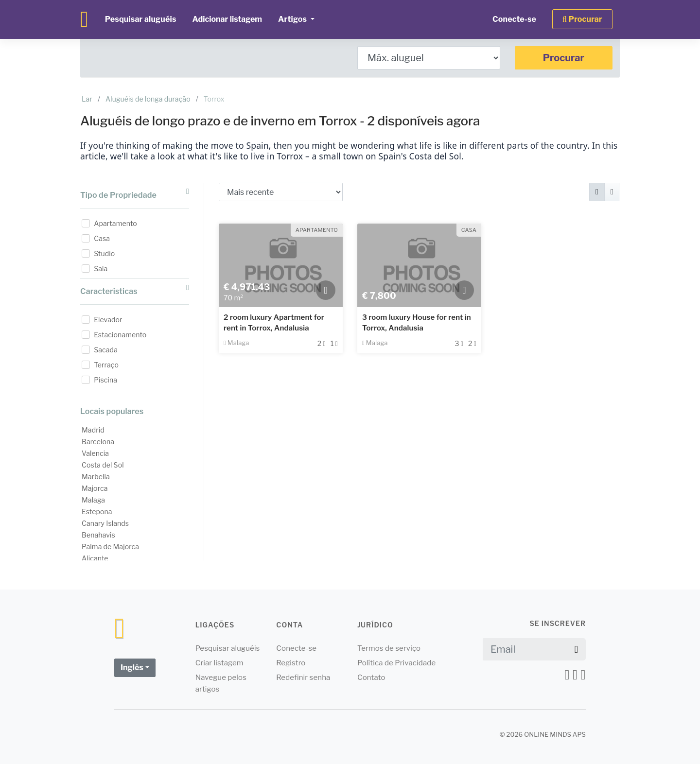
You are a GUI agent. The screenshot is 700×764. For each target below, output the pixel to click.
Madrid (93, 430)
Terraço (106, 365)
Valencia (95, 453)
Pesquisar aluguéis (141, 19)
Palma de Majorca (110, 547)
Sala (101, 269)
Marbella (96, 477)
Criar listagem (219, 663)
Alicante (95, 558)
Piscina (105, 380)
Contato (371, 677)
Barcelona (98, 442)
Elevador (108, 320)
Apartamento (115, 223)
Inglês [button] (132, 668)
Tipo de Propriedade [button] (135, 194)
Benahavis (98, 535)
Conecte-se (514, 19)
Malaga (93, 500)
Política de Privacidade (396, 663)
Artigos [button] (293, 19)
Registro (291, 663)
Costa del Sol (103, 465)
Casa (102, 238)
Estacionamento (120, 335)
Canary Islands (105, 523)
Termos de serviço (389, 648)
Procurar (564, 58)
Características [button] (135, 290)
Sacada (106, 350)
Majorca (95, 488)
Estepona (97, 512)
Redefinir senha (303, 677)
